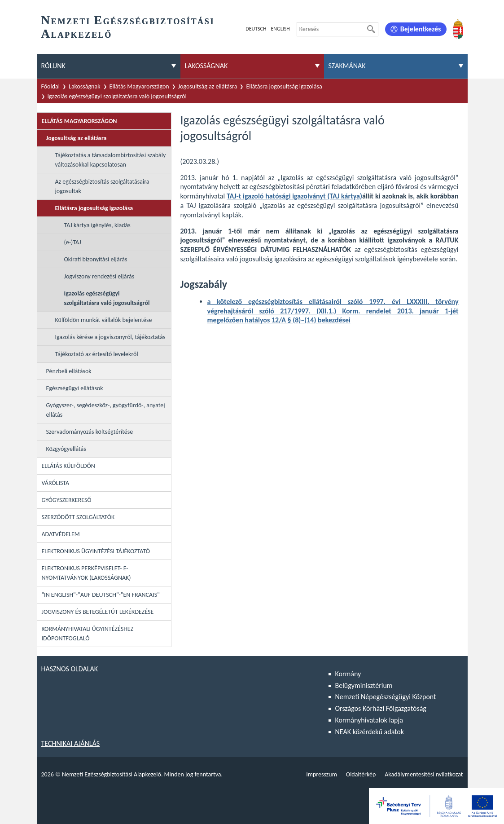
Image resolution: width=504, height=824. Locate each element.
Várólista (56, 483)
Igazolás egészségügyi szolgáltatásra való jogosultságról (117, 96)
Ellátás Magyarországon (139, 86)
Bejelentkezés (421, 29)
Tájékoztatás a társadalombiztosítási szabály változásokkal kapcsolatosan (111, 160)
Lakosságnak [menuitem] (206, 66)
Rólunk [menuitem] (53, 66)
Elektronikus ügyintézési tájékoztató (96, 551)
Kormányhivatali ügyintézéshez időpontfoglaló (88, 634)
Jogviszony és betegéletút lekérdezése (98, 612)
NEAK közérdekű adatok (370, 732)
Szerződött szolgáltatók (78, 517)
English (280, 29)
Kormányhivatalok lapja (369, 720)
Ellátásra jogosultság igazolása (284, 86)
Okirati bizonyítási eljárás (96, 259)
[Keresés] (371, 29)
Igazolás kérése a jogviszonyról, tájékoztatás (110, 337)
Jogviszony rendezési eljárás (99, 276)
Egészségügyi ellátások (75, 388)
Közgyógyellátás (66, 449)
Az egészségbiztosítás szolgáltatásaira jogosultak (102, 186)
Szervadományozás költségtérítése (90, 432)
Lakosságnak (85, 86)
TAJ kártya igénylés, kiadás (97, 225)
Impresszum (322, 774)
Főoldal (51, 86)
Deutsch (256, 29)
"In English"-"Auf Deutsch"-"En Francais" (101, 595)
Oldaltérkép (361, 774)
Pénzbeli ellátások (69, 371)
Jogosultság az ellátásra (208, 86)
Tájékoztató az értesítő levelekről (97, 354)
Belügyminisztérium (364, 685)
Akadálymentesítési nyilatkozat (424, 774)
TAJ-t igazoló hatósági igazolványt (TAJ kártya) (294, 196)
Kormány (348, 674)
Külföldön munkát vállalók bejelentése (104, 320)
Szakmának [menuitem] (347, 66)
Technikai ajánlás (71, 743)
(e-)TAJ (73, 242)
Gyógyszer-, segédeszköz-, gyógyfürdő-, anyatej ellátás (106, 410)
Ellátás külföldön (68, 466)
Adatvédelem (61, 534)
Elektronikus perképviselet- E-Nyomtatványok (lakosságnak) (86, 573)
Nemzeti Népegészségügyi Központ (386, 697)
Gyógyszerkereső (67, 500)
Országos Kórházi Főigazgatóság (381, 708)
